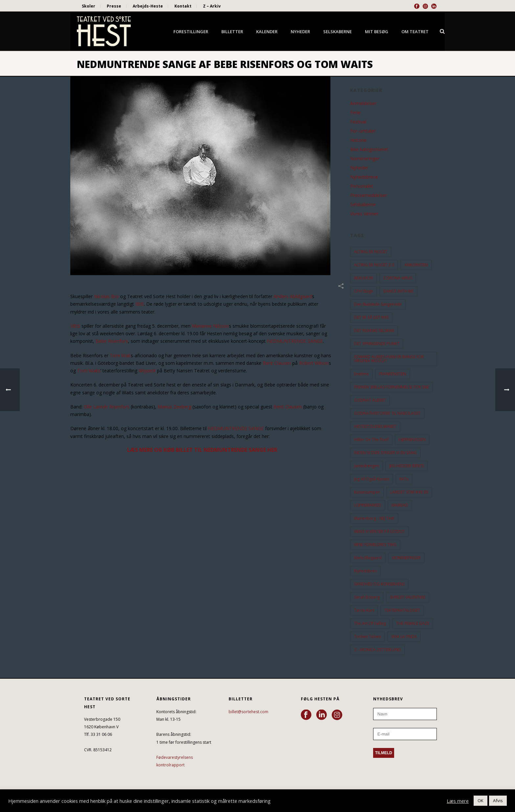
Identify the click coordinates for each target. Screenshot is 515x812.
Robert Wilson (314, 363)
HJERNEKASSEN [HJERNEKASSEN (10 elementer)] (412, 439)
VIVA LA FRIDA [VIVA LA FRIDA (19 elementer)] (404, 636)
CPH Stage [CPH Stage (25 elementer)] (364, 291)
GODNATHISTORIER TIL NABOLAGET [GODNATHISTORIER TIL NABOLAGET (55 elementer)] (387, 413)
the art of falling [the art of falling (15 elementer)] (370, 623)
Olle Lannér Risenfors (107, 407)
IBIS (140, 304)
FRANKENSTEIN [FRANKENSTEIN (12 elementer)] (393, 374)
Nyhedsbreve (364, 177)
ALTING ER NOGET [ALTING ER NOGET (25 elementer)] (371, 252)
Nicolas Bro (106, 296)
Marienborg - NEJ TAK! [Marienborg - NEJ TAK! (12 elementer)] (374, 518)
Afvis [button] (498, 801)
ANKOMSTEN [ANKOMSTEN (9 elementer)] (416, 265)
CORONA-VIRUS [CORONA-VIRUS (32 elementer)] (398, 278)
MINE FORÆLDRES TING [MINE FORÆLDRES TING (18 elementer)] (375, 545)
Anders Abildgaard (293, 296)
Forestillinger (191, 32)
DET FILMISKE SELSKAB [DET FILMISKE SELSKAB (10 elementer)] (374, 330)
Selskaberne (337, 32)
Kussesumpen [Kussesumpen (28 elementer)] (367, 492)
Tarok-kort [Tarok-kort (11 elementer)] (364, 610)
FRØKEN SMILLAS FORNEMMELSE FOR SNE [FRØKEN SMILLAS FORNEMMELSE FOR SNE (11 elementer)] (392, 387)
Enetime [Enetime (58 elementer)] (361, 374)
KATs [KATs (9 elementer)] (404, 479)
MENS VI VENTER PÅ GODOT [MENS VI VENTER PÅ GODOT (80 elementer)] (380, 531)
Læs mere (458, 801)
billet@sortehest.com (248, 712)
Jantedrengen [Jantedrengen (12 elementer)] (367, 466)
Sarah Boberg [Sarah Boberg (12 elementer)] (367, 597)
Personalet (362, 186)
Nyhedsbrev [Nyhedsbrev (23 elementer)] (365, 571)
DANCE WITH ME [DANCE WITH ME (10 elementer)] (398, 291)
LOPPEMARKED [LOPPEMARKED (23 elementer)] (368, 505)
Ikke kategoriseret (369, 149)
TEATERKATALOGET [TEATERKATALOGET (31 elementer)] (402, 610)
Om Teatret (415, 32)
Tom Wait (120, 355)
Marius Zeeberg (174, 407)
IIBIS (75, 326)
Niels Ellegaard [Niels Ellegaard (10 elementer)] (368, 558)
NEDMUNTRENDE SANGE (295, 341)
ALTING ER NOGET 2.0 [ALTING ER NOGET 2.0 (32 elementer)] (374, 265)
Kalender (267, 32)
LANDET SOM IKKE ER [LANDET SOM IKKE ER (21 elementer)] (409, 492)
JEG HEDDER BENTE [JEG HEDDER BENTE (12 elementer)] (407, 466)
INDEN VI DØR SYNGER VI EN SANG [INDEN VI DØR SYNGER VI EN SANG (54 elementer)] (385, 453)
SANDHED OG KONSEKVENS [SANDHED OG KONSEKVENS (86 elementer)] (379, 584)
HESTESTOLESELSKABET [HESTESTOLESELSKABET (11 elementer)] (375, 426)
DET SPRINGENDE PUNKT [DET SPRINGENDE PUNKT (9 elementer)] (377, 344)
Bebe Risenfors (112, 341)
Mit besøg (377, 32)
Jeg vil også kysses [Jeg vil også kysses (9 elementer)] (372, 479)
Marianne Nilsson (210, 326)
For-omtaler (363, 131)
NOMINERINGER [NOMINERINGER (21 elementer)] (406, 558)
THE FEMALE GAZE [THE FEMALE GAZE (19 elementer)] (413, 623)
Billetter (232, 32)
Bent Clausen (277, 363)
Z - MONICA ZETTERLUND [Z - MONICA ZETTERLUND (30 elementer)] (378, 650)
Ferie (355, 113)
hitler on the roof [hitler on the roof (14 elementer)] (371, 439)
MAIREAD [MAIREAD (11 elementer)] (400, 505)
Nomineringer (365, 159)
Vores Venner (364, 214)
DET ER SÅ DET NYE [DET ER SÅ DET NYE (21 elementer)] (371, 317)
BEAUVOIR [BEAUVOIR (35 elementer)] (364, 278)
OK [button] (481, 801)
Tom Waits (89, 371)
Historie (358, 140)
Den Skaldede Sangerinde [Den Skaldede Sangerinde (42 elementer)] (378, 304)
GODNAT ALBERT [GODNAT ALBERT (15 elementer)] (370, 400)
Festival (358, 122)
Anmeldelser (363, 103)
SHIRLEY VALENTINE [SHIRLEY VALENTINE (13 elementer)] (408, 597)
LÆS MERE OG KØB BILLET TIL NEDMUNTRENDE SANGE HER (202, 450)
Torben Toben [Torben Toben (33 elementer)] (368, 636)
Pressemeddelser (369, 195)
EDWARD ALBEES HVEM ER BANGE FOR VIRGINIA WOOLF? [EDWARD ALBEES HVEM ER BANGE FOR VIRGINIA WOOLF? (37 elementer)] (389, 359)
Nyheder (300, 32)
